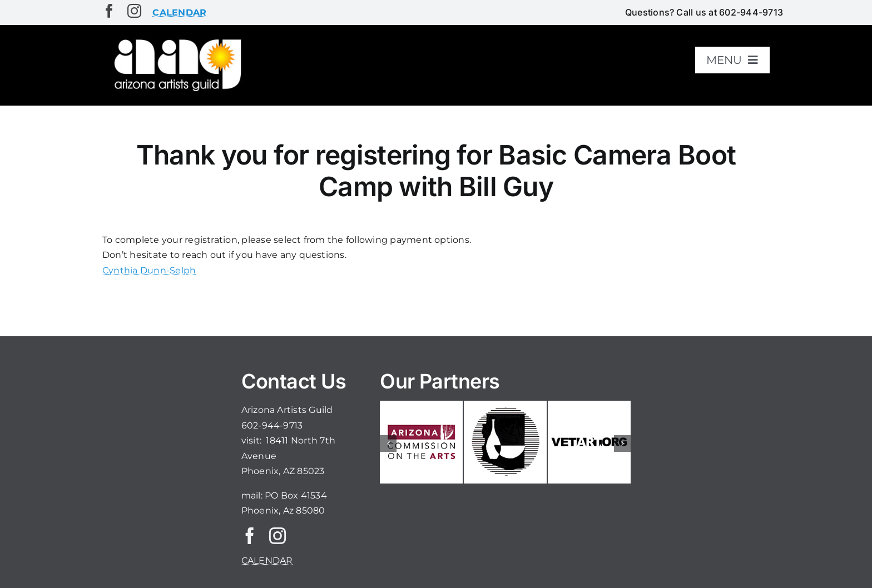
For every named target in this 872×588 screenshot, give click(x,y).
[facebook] (109, 11)
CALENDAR (267, 560)
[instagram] (134, 11)
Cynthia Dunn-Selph (149, 270)
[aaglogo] (176, 40)
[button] (388, 444)
